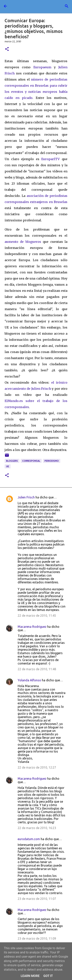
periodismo (52, 461)
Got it (48, 976)
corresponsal (31, 461)
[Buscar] (67, 6)
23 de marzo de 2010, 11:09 (37, 938)
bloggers (12, 461)
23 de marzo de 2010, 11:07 (37, 899)
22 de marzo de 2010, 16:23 (37, 828)
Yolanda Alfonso (29, 680)
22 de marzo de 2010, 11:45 (37, 616)
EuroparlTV (50, 159)
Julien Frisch (26, 497)
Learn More (30, 976)
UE (8, 466)
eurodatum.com (29, 839)
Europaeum (42, 67)
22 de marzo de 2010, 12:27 (37, 767)
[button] (7, 49)
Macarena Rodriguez (32, 627)
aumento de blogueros (23, 242)
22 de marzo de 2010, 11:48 (37, 669)
